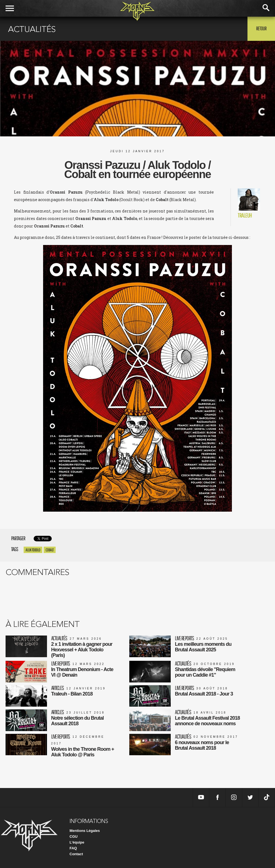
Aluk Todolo (33, 550)
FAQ (73, 848)
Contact (76, 854)
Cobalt (50, 550)
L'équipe (77, 842)
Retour (261, 28)
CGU (74, 836)
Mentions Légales (85, 831)
